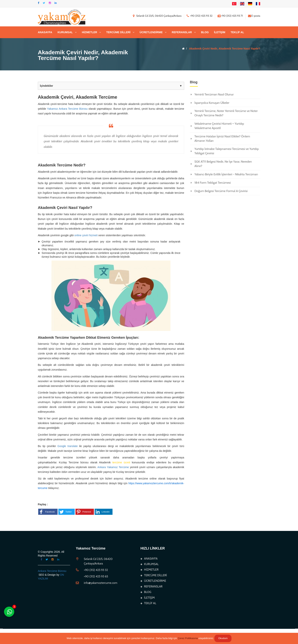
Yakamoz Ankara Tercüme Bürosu (67, 109)
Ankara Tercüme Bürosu (52, 571)
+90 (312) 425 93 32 (201, 16)
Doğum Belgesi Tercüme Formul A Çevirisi (221, 191)
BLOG (205, 32)
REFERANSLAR (182, 32)
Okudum (223, 638)
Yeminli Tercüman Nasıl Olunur (214, 94)
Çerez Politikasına (188, 638)
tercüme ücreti (122, 462)
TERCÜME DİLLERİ (118, 32)
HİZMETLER (90, 32)
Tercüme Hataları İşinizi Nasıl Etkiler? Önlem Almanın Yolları (222, 139)
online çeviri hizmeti (86, 235)
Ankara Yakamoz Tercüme (113, 467)
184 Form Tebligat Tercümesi (213, 183)
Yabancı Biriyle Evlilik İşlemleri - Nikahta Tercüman (226, 174)
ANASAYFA (45, 32)
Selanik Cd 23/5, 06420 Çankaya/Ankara (159, 16)
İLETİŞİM (220, 32)
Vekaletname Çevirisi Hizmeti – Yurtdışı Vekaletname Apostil (219, 126)
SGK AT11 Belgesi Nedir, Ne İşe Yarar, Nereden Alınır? (223, 164)
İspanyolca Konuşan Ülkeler (212, 103)
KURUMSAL (65, 32)
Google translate (68, 446)
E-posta (256, 16)
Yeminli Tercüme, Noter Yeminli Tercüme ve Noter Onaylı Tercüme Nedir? (226, 113)
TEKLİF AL (237, 32)
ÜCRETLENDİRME (151, 32)
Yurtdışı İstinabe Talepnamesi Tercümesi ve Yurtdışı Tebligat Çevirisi (227, 151)
